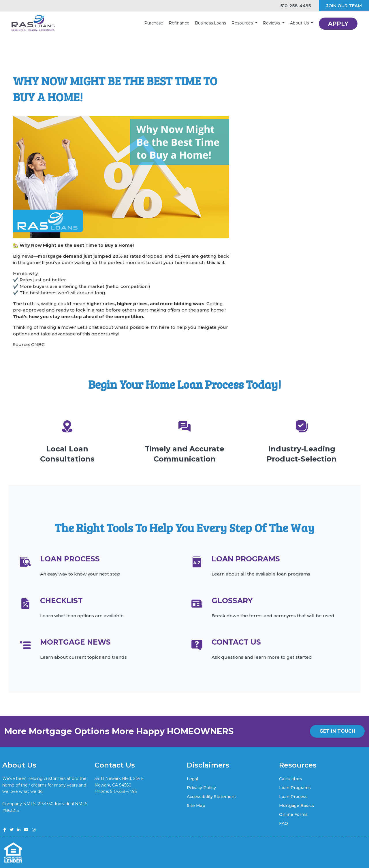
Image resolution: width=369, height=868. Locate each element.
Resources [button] (243, 23)
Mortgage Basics (296, 806)
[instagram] (34, 830)
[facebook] (5, 830)
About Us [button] (300, 23)
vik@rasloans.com (112, 798)
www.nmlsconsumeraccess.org (34, 817)
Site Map (196, 806)
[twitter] (12, 830)
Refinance (179, 23)
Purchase (154, 23)
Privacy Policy (201, 788)
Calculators (291, 779)
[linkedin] (19, 830)
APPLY (338, 24)
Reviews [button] (272, 23)
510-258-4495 (293, 6)
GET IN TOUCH (337, 731)
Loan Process (293, 797)
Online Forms (293, 814)
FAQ (284, 823)
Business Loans (210, 23)
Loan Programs (295, 788)
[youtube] (26, 830)
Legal (192, 779)
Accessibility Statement (211, 797)
